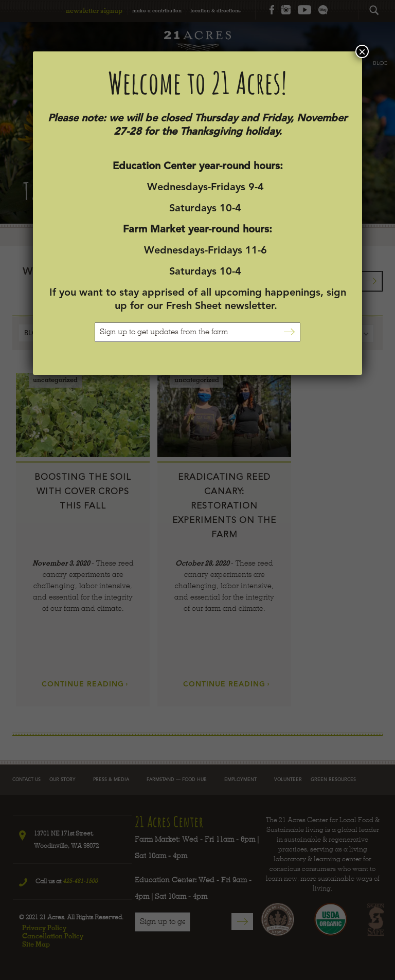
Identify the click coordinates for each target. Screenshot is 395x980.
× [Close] (362, 51)
